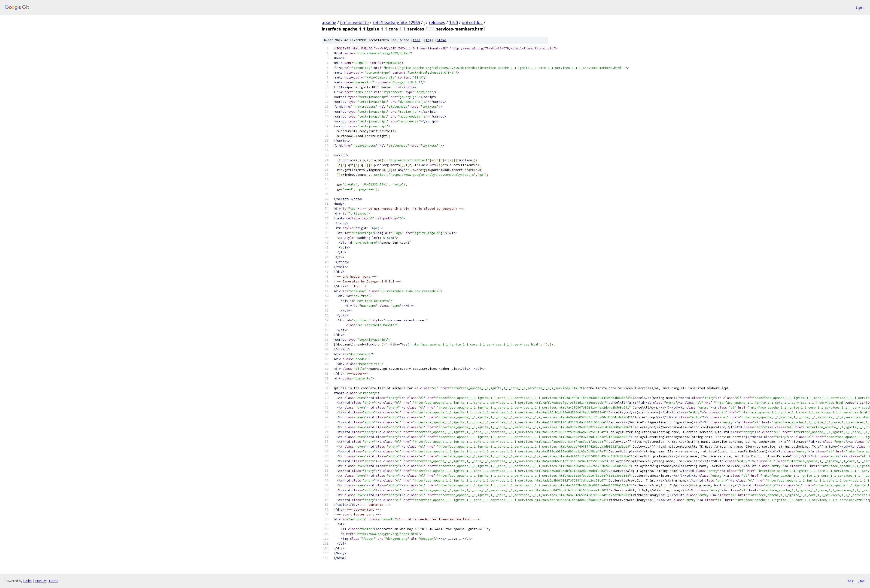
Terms (53, 581)
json (862, 581)
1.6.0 (453, 22)
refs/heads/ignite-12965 (396, 22)
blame (441, 40)
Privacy (40, 581)
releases (437, 22)
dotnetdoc (472, 22)
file (417, 40)
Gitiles (28, 581)
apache (329, 22)
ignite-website (354, 22)
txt (851, 581)
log (429, 40)
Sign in (861, 7)
